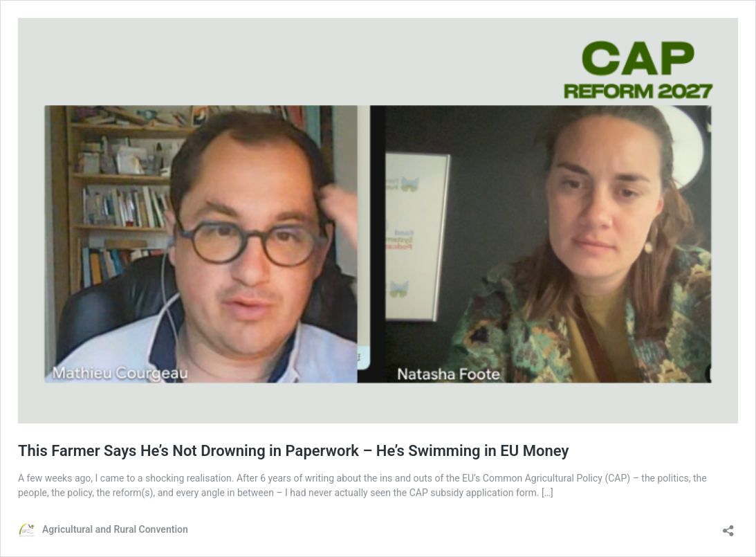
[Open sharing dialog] (728, 526)
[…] (547, 493)
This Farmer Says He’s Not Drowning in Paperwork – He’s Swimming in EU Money (293, 451)
